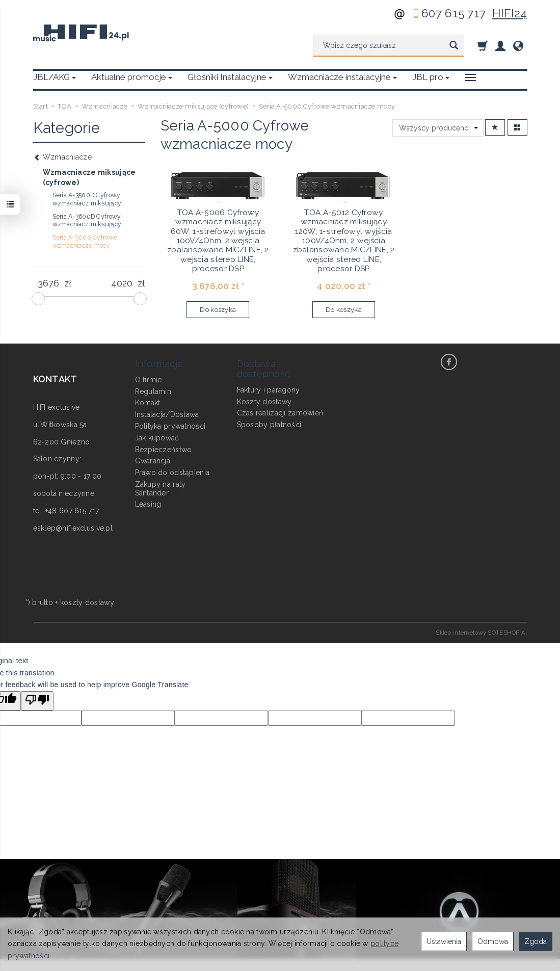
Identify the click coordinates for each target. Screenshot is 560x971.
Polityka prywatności (170, 426)
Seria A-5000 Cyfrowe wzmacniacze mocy (85, 242)
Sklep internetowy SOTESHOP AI (481, 633)
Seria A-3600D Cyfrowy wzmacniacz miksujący (87, 221)
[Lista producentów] (438, 128)
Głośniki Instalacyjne (230, 77)
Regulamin (153, 391)
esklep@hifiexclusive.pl (73, 528)
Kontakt (148, 403)
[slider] (38, 299)
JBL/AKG (55, 77)
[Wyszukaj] (454, 46)
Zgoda (536, 941)
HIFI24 (510, 13)
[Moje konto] (500, 46)
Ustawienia (444, 941)
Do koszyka (218, 310)
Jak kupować (157, 438)
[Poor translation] (37, 701)
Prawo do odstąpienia (172, 473)
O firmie (149, 380)
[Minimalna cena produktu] (49, 283)
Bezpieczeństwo (164, 450)
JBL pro (431, 77)
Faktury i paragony (269, 390)
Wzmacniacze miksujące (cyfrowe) (89, 177)
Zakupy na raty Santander (161, 489)
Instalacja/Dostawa (167, 414)
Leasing (148, 504)
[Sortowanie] (495, 128)
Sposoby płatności (269, 425)
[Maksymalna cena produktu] (122, 283)
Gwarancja (153, 461)
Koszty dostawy (264, 402)
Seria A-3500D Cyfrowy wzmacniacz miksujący (87, 199)
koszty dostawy (87, 602)
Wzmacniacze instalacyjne (342, 77)
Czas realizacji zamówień (280, 413)
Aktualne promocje (132, 77)
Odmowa (493, 941)
